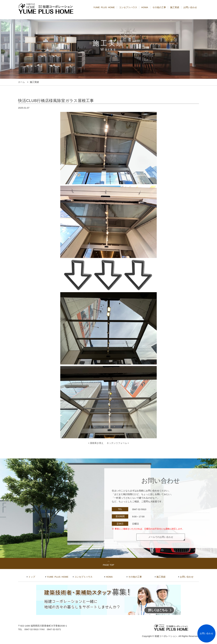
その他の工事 (159, 7)
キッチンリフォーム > (118, 443)
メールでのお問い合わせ (161, 537)
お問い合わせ (190, 7)
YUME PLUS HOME (104, 7)
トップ (32, 577)
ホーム (21, 82)
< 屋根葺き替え (96, 443)
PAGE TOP (108, 565)
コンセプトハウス (128, 7)
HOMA (145, 7)
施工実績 (175, 7)
